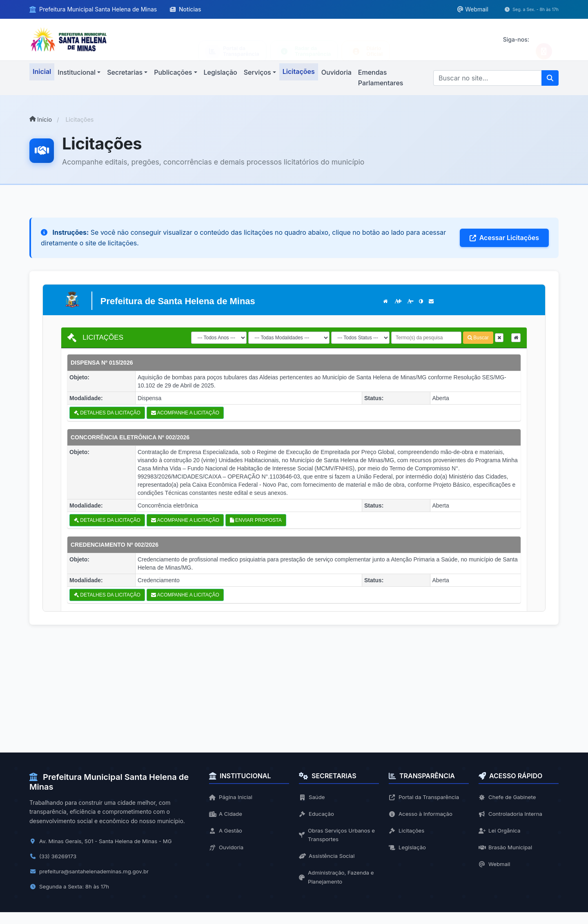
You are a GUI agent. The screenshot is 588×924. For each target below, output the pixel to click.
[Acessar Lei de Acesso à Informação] (304, 40)
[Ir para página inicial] (69, 39)
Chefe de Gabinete (509, 797)
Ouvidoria (336, 72)
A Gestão (226, 832)
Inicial (42, 71)
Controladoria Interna (512, 814)
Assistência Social (328, 858)
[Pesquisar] (550, 78)
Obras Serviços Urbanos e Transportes (339, 836)
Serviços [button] (257, 72)
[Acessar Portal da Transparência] (232, 40)
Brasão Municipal (507, 849)
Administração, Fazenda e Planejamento (338, 880)
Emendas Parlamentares (381, 78)
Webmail (495, 867)
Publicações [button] (173, 72)
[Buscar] (488, 78)
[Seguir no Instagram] (544, 40)
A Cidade (226, 814)
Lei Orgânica (500, 832)
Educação (317, 814)
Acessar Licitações (504, 238)
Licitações (299, 71)
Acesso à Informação (422, 814)
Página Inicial (232, 797)
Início (41, 119)
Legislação (220, 72)
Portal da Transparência (426, 797)
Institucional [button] (77, 72)
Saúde (312, 797)
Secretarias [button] (125, 72)
